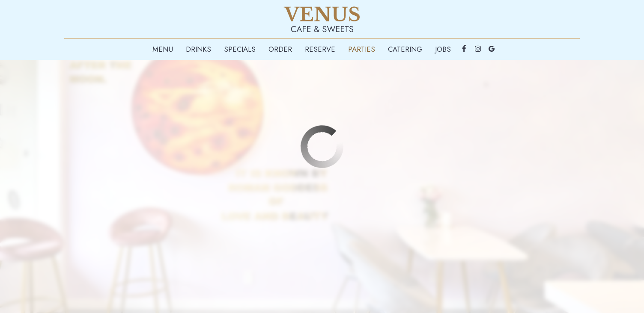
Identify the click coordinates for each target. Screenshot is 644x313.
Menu (163, 49)
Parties (362, 49)
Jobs (443, 49)
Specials (240, 49)
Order (280, 49)
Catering (405, 49)
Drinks (198, 49)
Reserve (320, 49)
